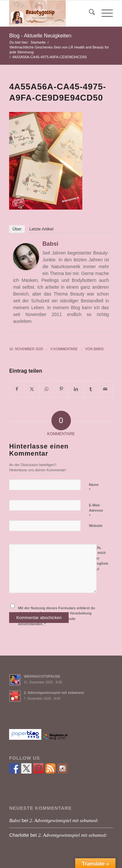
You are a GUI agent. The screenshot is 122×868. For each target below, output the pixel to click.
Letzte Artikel (41, 229)
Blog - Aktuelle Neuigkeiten (40, 36)
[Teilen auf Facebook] (17, 389)
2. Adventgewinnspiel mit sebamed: (54, 693)
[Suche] (89, 13)
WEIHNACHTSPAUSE (42, 676)
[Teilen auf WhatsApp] (47, 389)
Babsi (50, 244)
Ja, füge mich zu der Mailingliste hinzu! (99, 558)
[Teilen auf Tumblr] (90, 389)
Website (96, 526)
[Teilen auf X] (32, 389)
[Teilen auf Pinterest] (61, 389)
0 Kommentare (64, 349)
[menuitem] (89, 13)
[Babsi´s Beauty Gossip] (51, 13)
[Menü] (104, 13)
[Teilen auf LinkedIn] (76, 389)
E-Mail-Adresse (96, 511)
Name (94, 488)
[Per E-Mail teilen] (105, 389)
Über (17, 229)
